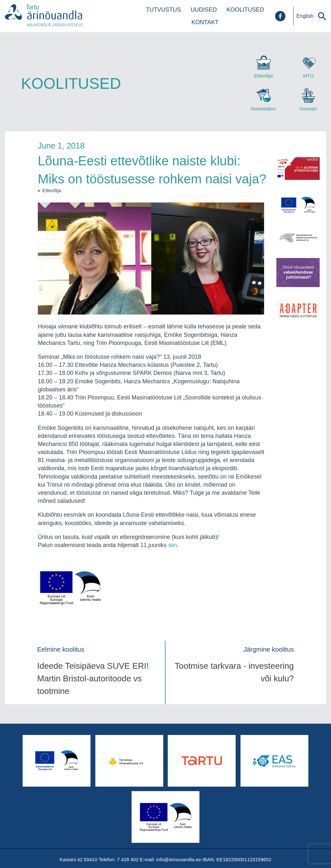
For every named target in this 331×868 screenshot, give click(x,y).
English (305, 16)
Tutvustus (164, 10)
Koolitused (245, 10)
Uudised (204, 10)
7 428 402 (128, 859)
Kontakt (205, 22)
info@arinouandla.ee (179, 859)
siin (172, 545)
